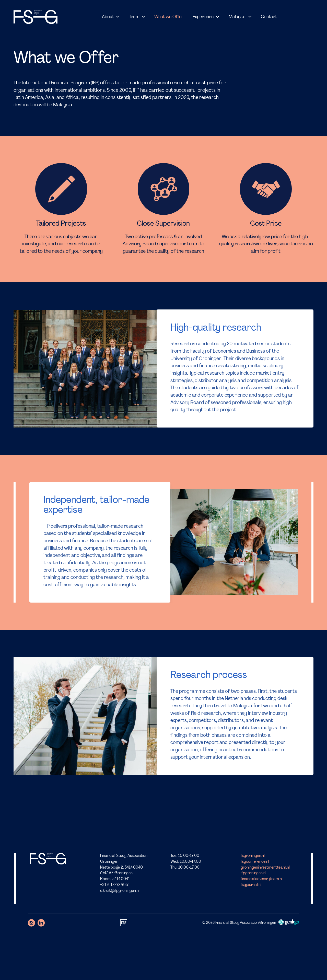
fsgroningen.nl (253, 856)
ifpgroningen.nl (253, 873)
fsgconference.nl (255, 861)
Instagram (31, 923)
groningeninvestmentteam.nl (265, 867)
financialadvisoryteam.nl (262, 879)
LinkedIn (41, 923)
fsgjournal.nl (251, 885)
